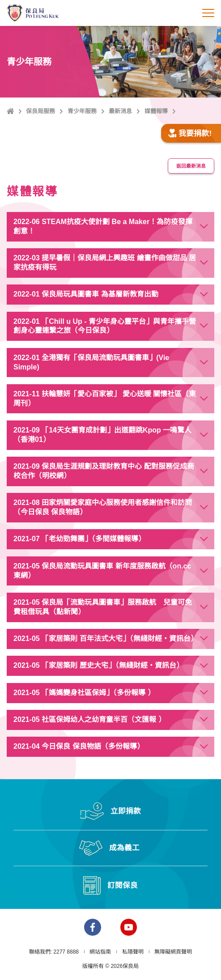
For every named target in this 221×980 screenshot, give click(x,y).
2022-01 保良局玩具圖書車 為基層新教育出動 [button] (86, 294)
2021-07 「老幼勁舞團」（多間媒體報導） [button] (79, 539)
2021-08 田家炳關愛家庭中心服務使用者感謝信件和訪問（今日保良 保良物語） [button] (103, 507)
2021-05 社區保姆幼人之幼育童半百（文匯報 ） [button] (89, 719)
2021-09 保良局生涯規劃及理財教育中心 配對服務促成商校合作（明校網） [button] (104, 471)
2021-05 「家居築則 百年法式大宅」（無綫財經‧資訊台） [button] (106, 638)
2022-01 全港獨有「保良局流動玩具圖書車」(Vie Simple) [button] (91, 362)
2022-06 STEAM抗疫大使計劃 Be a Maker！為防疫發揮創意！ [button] (103, 226)
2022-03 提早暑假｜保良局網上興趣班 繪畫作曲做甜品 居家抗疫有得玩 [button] (105, 263)
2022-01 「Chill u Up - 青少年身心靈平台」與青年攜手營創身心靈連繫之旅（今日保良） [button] (105, 326)
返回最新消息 (191, 166)
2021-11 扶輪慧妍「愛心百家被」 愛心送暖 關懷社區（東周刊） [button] (105, 399)
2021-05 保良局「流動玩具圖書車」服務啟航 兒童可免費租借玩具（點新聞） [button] (103, 607)
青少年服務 (82, 111)
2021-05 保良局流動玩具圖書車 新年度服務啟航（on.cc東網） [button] (102, 571)
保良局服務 (40, 111)
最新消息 (120, 111)
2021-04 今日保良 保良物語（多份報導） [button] (79, 746)
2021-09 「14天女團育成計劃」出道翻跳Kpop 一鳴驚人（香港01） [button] (102, 435)
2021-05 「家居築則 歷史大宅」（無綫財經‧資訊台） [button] (98, 665)
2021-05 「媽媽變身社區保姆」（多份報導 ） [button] (84, 693)
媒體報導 (156, 111)
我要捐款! (190, 134)
